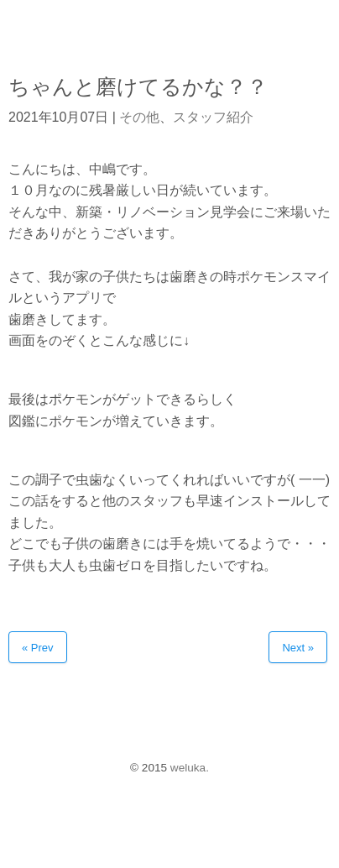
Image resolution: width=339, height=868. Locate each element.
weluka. (190, 768)
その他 (139, 117)
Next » (298, 648)
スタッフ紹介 (213, 117)
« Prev (38, 648)
